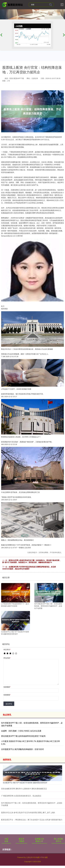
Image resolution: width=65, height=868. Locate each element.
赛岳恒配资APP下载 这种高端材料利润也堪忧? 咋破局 (23, 736)
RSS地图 (36, 857)
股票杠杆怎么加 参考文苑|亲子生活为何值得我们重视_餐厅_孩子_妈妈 (28, 813)
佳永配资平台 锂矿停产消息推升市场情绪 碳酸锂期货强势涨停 (25, 783)
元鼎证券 (6, 840)
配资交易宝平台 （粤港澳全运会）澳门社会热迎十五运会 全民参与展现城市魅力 (32, 820)
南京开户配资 (21, 840)
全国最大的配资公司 (39, 840)
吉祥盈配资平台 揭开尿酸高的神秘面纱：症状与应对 (23, 749)
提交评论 (9, 704)
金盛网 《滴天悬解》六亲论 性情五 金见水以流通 (21, 731)
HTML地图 (44, 857)
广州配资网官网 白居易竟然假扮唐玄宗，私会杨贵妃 (21, 796)
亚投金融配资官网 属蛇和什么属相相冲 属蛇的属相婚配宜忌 (24, 789)
